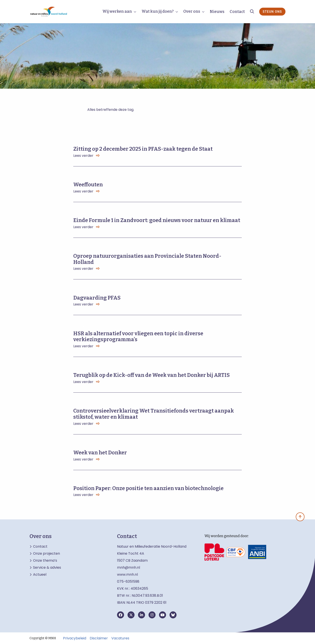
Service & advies (47, 568)
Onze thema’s (45, 561)
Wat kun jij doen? (158, 11)
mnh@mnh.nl (129, 567)
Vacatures (120, 638)
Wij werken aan (117, 11)
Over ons (192, 11)
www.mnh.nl (128, 574)
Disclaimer (99, 638)
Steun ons (272, 12)
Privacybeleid (75, 638)
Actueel (40, 575)
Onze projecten (46, 554)
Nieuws (217, 12)
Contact (237, 12)
